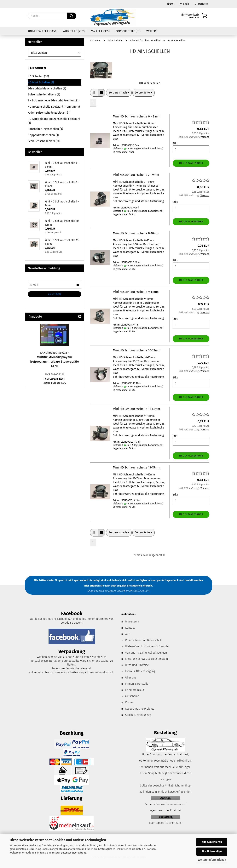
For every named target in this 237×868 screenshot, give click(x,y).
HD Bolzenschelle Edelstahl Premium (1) (54, 107)
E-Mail (181, 580)
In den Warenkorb (191, 163)
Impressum (132, 622)
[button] (94, 93)
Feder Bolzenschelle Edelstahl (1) (49, 113)
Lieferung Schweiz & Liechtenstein (147, 659)
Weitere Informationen (212, 860)
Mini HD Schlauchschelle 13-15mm (137, 467)
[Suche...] (72, 16)
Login (184, 4)
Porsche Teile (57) (128, 31)
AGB (128, 634)
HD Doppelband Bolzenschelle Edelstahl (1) (54, 121)
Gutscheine (132, 696)
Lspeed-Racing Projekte (140, 709)
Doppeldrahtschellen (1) (43, 135)
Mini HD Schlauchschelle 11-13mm (136, 409)
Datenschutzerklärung (74, 853)
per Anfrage (164, 580)
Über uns (131, 678)
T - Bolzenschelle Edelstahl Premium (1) (54, 100)
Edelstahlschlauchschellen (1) (47, 88)
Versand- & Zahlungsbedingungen (146, 653)
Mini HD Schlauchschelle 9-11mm (136, 292)
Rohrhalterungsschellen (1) (45, 129)
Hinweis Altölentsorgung (140, 671)
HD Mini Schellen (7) (41, 82)
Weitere (152, 31)
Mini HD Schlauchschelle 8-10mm (136, 233)
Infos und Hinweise (137, 665)
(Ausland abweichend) (151, 149)
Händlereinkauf (135, 690)
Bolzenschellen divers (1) (44, 94)
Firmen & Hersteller (137, 684)
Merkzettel (202, 4)
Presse (129, 702)
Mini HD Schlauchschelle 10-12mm (137, 350)
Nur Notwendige (212, 851)
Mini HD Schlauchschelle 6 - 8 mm (137, 116)
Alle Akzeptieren (212, 842)
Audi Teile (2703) (74, 31)
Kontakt (130, 628)
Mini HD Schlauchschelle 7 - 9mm (136, 175)
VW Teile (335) (100, 31)
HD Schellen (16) (38, 76)
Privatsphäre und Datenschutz (144, 640)
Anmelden (55, 294)
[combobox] (119, 93)
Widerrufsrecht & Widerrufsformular (147, 647)
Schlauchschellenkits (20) (44, 141)
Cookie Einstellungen (138, 715)
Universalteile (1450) (43, 31)
